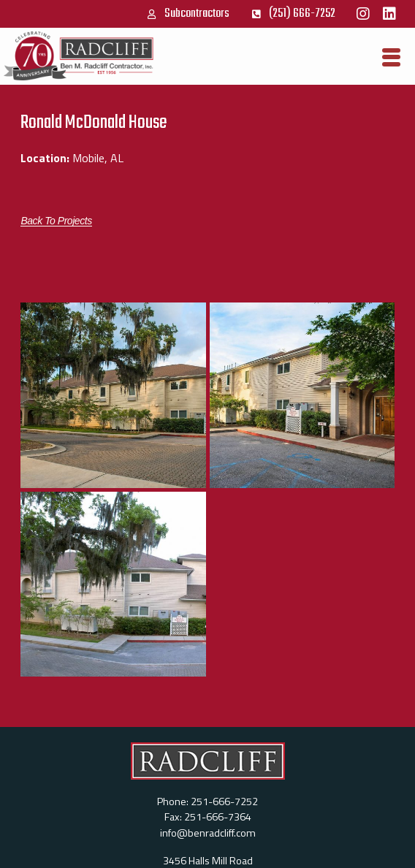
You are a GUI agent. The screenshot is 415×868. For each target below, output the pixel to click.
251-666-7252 (224, 802)
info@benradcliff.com (208, 833)
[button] (56, 221)
